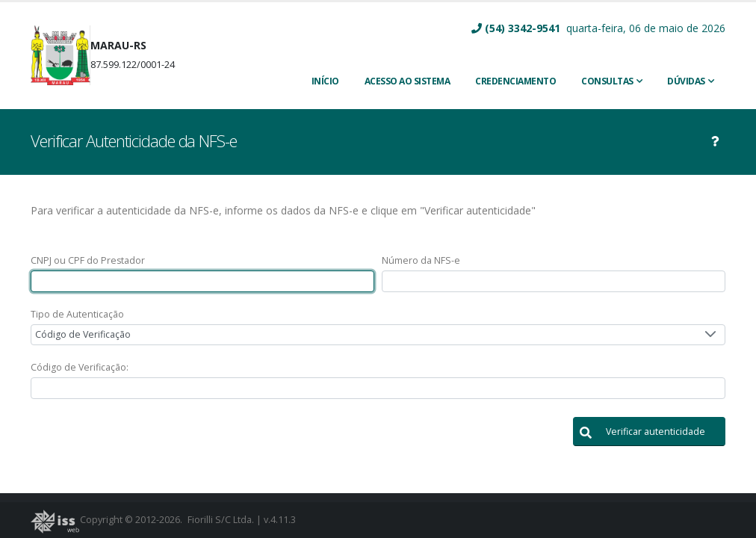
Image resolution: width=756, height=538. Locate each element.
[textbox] (202, 281)
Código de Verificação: (80, 367)
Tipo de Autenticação (77, 314)
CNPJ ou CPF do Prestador (88, 260)
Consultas (607, 81)
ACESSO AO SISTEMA (408, 81)
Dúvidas (686, 81)
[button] (649, 432)
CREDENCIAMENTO (515, 81)
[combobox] (378, 335)
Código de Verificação (83, 334)
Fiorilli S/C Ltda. (221, 520)
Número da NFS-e (421, 260)
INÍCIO (325, 81)
